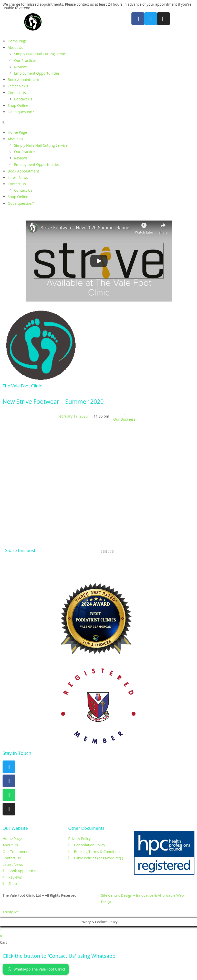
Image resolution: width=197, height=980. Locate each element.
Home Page (17, 41)
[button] (98, 122)
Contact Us (17, 93)
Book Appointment (23, 80)
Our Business (124, 419)
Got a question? (21, 112)
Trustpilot (11, 912)
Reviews (21, 67)
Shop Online (18, 105)
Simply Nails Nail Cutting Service (41, 54)
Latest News (18, 86)
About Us (15, 47)
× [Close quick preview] (1, 930)
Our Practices (25, 60)
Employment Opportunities (37, 73)
